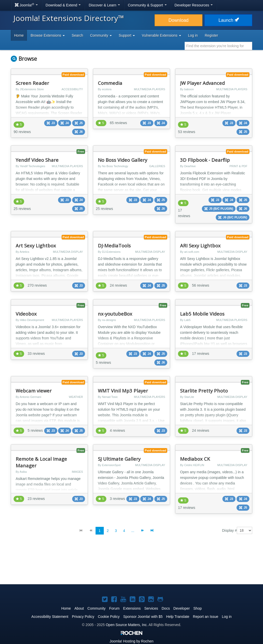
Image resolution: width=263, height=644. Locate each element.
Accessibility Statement (50, 617)
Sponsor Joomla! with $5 (143, 617)
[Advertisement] (131, 563)
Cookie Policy (109, 617)
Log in (193, 35)
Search (77, 35)
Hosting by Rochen (131, 641)
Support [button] (127, 35)
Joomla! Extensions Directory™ (69, 18)
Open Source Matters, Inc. (127, 625)
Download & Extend (63, 5)
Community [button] (101, 35)
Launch (228, 20)
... (133, 531)
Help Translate (178, 617)
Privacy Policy (83, 617)
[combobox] (218, 46)
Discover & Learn (104, 5)
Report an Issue (206, 617)
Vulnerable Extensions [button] (161, 35)
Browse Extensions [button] (48, 35)
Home (19, 35)
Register (211, 35)
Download (179, 20)
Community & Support (147, 5)
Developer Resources (194, 5)
